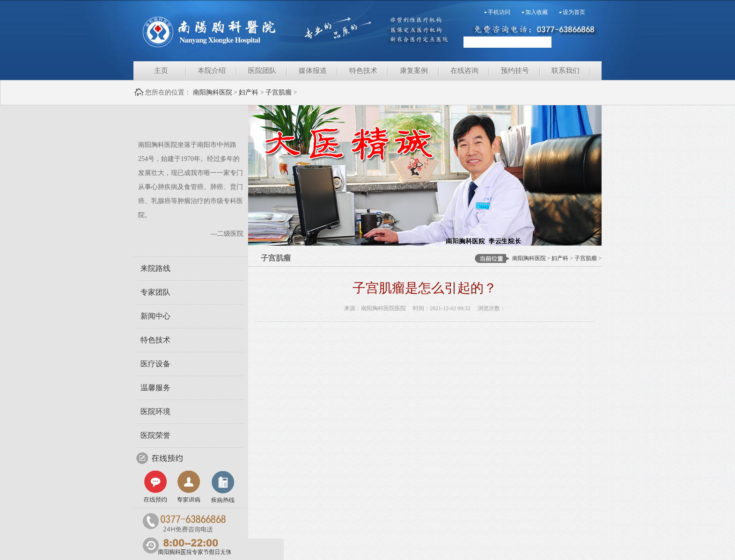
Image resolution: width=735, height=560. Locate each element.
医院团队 (262, 71)
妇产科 (249, 92)
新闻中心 (155, 316)
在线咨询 (464, 71)
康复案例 (414, 71)
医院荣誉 (155, 435)
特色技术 (363, 71)
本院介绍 (212, 71)
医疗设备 (155, 364)
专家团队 (155, 292)
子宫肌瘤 (279, 92)
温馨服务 (155, 388)
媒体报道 (313, 71)
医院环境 (155, 411)
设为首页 (574, 12)
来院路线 (155, 268)
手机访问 (499, 12)
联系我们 (566, 71)
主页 (161, 71)
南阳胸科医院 (250, 31)
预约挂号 (515, 71)
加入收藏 (537, 12)
